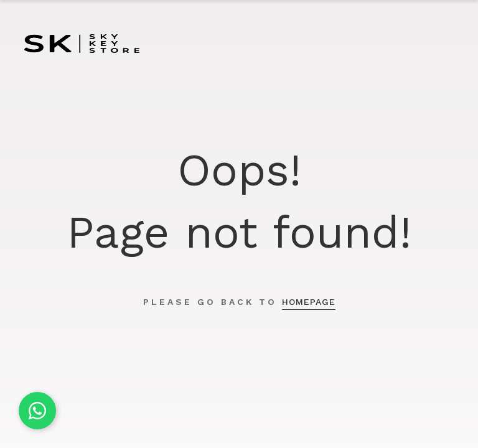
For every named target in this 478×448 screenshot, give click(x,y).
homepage (309, 302)
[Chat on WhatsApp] (37, 411)
